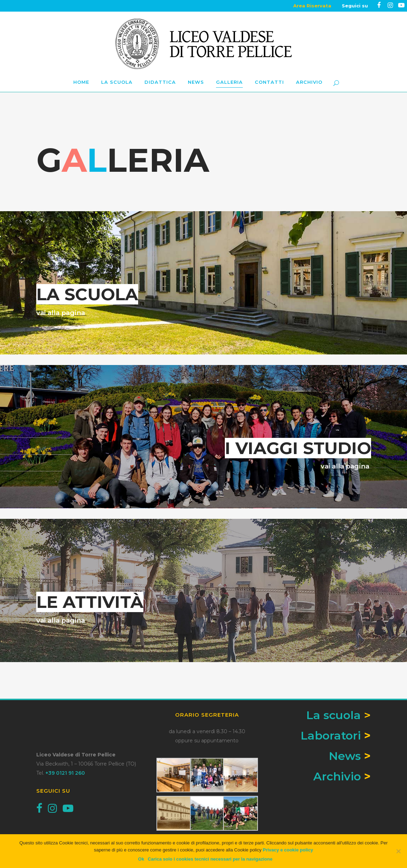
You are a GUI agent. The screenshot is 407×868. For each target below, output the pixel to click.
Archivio (337, 776)
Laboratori (331, 735)
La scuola (338, 715)
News (345, 756)
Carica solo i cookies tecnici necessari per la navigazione (210, 859)
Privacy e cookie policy (288, 850)
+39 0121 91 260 (65, 773)
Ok (141, 859)
